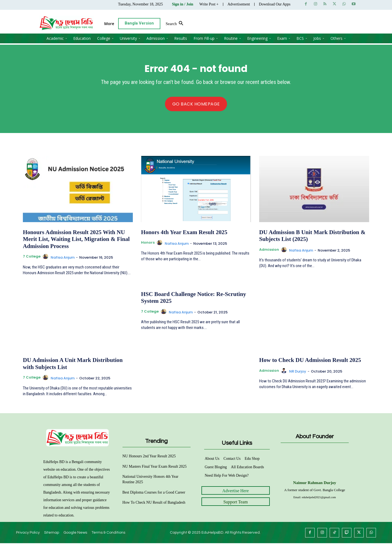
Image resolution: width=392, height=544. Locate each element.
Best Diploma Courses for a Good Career (154, 493)
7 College (32, 258)
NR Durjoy (298, 372)
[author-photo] (46, 259)
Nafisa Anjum (63, 259)
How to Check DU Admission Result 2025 (307, 362)
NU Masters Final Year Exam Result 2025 (155, 467)
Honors (148, 245)
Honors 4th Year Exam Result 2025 (182, 235)
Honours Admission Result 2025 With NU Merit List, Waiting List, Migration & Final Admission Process (73, 241)
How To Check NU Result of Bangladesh (154, 503)
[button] (332, 24)
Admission (269, 252)
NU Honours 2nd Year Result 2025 (149, 457)
